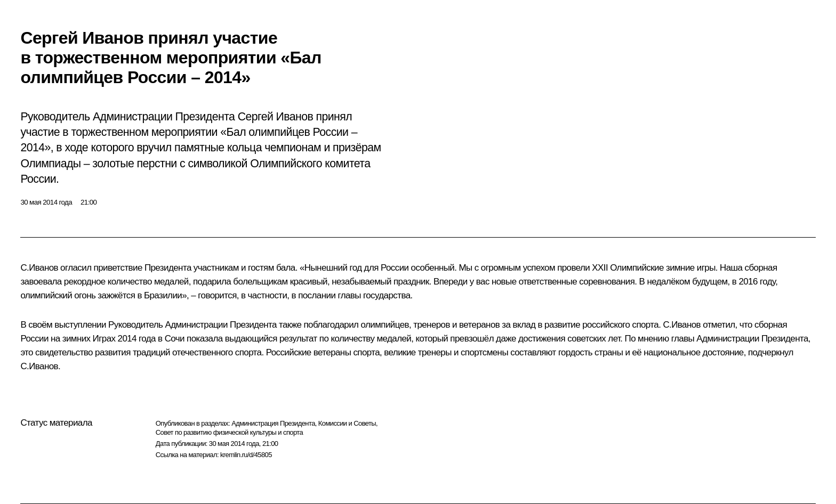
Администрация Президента (273, 423)
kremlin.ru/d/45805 (246, 455)
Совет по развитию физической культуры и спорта (229, 432)
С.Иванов (39, 268)
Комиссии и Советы (347, 423)
